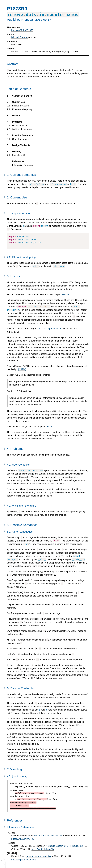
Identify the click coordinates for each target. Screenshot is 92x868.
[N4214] (22, 369)
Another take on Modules (39, 856)
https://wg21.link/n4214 (43, 849)
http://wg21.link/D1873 (22, 30)
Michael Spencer (20, 37)
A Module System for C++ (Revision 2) (65, 846)
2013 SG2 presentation (50, 329)
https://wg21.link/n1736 (23, 839)
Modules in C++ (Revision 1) (48, 836)
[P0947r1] (51, 427)
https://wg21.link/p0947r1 (24, 860)
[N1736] (65, 295)
